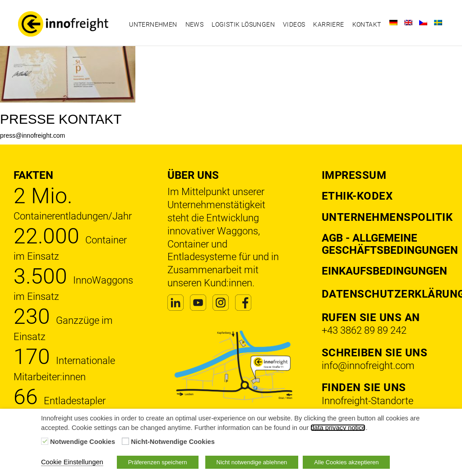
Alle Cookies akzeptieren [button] (346, 462)
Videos (294, 24)
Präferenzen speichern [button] (158, 462)
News (195, 24)
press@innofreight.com (32, 135)
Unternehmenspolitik (387, 217)
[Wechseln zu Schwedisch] (438, 23)
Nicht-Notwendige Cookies (173, 442)
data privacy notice (338, 428)
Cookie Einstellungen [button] (72, 462)
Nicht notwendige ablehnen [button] (252, 462)
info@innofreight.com (368, 366)
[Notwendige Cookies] (45, 441)
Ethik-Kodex (357, 196)
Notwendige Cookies (83, 442)
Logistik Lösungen (243, 24)
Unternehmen (153, 24)
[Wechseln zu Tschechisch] (423, 23)
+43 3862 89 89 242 (364, 330)
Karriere (328, 24)
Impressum (354, 175)
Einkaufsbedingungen (384, 271)
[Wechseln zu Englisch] (408, 23)
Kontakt (367, 24)
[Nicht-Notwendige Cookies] (125, 441)
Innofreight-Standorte (367, 401)
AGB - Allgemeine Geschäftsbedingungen (390, 244)
